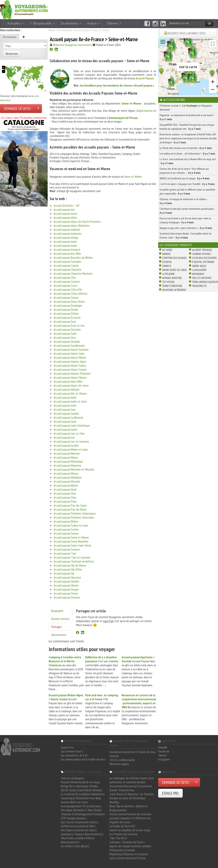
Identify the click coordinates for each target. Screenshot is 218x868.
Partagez (57, 627)
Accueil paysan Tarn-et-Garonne (72, 557)
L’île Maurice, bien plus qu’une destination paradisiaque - (187, 211)
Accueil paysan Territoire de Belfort (74, 561)
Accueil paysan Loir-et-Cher (69, 433)
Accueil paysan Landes (66, 413)
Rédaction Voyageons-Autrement (72, 45)
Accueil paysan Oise (65, 493)
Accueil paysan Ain (64, 210)
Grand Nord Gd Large (174, 270)
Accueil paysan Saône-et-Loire (71, 525)
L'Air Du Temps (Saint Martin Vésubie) (81, 790)
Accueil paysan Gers (65, 337)
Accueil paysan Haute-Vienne (70, 377)
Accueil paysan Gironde (67, 341)
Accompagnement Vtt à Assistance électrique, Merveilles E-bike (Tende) (81, 808)
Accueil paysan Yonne (66, 593)
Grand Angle (199, 266)
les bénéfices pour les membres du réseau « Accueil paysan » (117, 85)
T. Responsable (42, 23)
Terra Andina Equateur (205, 282)
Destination (10, 37)
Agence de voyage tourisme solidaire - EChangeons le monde (131, 848)
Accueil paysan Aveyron (67, 249)
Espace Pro (67, 747)
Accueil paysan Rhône (66, 521)
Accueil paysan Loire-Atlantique (72, 425)
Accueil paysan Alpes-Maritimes (72, 225)
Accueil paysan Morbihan (68, 477)
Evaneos (167, 266)
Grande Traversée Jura (122, 790)
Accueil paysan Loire (65, 421)
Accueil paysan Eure (65, 321)
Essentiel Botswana (203, 262)
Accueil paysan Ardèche (67, 229)
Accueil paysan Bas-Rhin (67, 253)
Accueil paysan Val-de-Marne (70, 565)
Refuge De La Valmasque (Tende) (79, 786)
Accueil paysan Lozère (66, 445)
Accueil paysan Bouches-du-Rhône (73, 257)
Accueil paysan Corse (66, 285)
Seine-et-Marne (131, 103)
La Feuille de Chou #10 (122, 826)
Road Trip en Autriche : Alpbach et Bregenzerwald (129, 808)
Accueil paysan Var (64, 573)
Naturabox (198, 274)
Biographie (57, 611)
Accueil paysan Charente (68, 269)
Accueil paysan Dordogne (68, 305)
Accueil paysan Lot (64, 437)
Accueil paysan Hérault (67, 389)
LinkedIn (163, 747)
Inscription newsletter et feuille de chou (133, 752)
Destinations (71, 23)
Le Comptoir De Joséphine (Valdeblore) (83, 794)
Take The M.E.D (118, 838)
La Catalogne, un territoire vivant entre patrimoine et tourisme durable (132, 780)
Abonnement (59, 635)
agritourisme (145, 111)
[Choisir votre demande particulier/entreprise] (38, 109)
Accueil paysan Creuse (66, 297)
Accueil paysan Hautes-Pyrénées (72, 373)
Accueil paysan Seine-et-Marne (71, 537)
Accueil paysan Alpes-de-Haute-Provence (77, 221)
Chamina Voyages (201, 254)
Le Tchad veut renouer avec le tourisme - (186, 148)
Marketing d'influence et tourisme (129, 854)
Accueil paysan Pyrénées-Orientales (74, 517)
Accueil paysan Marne (66, 457)
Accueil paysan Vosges (66, 589)
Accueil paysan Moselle (67, 481)
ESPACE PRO (170, 793)
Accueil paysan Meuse (66, 473)
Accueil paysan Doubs (66, 309)
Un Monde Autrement (174, 290)
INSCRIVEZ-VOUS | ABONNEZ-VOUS (186, 33)
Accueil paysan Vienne (66, 585)
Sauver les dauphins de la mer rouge (130, 830)
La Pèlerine (168, 274)
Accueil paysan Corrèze (67, 281)
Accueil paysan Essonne (67, 317)
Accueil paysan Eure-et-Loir (69, 325)
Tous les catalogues (72, 778)
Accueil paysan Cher (65, 277)
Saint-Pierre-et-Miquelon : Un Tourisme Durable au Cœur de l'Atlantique (132, 796)
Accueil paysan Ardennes (68, 233)
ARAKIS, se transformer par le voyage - (185, 178)
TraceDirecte (199, 286)
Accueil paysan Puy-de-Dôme (70, 509)
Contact (114, 756)
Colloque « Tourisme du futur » (127, 842)
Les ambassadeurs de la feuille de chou (83, 759)
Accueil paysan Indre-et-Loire (70, 401)
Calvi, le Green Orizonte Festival (128, 858)
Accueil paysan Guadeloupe (69, 345)
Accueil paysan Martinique (68, 461)
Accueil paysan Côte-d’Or (68, 289)
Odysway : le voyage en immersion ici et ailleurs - (183, 201)
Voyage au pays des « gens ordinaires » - (186, 228)
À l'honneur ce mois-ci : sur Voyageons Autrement (186, 108)
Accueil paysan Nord (65, 489)
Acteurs (94, 23)
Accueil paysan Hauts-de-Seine (71, 385)
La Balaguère (199, 270)
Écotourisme (65, 30)
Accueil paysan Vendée (66, 581)
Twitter (162, 755)
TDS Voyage (168, 282)
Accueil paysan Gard (65, 333)
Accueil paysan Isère (65, 405)
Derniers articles (60, 619)
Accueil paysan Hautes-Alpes (70, 361)
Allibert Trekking (202, 250)
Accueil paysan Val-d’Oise (68, 569)
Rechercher (12, 54)
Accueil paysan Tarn (65, 553)
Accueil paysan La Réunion (68, 417)
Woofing (114, 802)
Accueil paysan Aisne (65, 214)
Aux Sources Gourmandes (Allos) (79, 822)
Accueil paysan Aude (65, 245)
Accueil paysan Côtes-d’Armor (71, 293)
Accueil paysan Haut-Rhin (68, 381)
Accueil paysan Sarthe (66, 529)
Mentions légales (119, 764)
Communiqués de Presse (122, 118)
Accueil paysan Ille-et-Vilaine (70, 393)
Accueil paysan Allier (65, 217)
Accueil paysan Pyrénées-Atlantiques (75, 513)
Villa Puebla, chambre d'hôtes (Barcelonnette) (78, 840)
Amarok (166, 254)
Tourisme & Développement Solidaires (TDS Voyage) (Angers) (83, 816)
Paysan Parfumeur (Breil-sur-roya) (80, 782)
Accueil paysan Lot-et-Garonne (71, 441)
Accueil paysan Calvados (68, 261)
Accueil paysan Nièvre (66, 485)
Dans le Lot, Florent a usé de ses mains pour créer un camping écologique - (185, 220)
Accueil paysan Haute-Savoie (70, 369)
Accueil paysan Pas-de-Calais (70, 505)
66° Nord (167, 250)
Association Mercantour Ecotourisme (131, 786)
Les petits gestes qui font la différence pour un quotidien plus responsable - (187, 192)
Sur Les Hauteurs (202, 278)
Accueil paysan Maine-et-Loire (71, 449)
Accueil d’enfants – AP (67, 206)
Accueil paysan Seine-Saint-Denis (73, 545)
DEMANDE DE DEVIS (17, 109)
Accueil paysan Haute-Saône (70, 365)
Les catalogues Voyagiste (176, 245)
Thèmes (114, 23)
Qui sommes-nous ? (72, 751)
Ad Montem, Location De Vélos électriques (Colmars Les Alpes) (79, 828)
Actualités (16, 23)
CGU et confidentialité (122, 760)
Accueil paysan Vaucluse (67, 577)
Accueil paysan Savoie (66, 533)
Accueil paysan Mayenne (67, 465)
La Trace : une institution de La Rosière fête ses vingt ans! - (188, 161)
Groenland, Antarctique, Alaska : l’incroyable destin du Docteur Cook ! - (185, 235)
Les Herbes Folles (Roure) (75, 846)
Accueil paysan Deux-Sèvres (69, 301)
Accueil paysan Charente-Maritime (73, 273)
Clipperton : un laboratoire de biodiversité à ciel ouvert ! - (187, 117)
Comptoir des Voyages (174, 258)
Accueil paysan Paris (65, 501)
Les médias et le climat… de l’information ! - (187, 154)
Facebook (164, 751)
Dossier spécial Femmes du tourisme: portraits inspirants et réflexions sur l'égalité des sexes (131, 818)
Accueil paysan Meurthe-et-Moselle (74, 469)
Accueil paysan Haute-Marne (70, 357)
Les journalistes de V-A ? (74, 755)
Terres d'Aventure (172, 286)
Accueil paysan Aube (65, 241)
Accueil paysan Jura (65, 409)
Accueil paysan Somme (67, 549)
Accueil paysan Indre (65, 397)
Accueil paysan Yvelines (67, 597)
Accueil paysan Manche (67, 453)
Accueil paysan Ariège (66, 237)
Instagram (164, 759)
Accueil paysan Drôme (66, 313)
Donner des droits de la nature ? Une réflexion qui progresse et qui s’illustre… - (184, 171)
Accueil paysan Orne (65, 497)
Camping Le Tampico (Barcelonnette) (82, 834)
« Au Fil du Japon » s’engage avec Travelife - (187, 184)
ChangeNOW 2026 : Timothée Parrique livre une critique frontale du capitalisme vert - (187, 127)
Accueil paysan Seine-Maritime (71, 541)
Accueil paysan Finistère (67, 329)
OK (210, 23)
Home (52, 30)
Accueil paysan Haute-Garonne (71, 349)
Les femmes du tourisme (124, 834)
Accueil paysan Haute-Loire (69, 353)
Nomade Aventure (172, 278)
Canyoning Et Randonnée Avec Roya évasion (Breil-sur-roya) (81, 800)
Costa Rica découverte (204, 258)
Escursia (167, 262)
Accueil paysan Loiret (66, 429)
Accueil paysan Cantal (66, 265)
